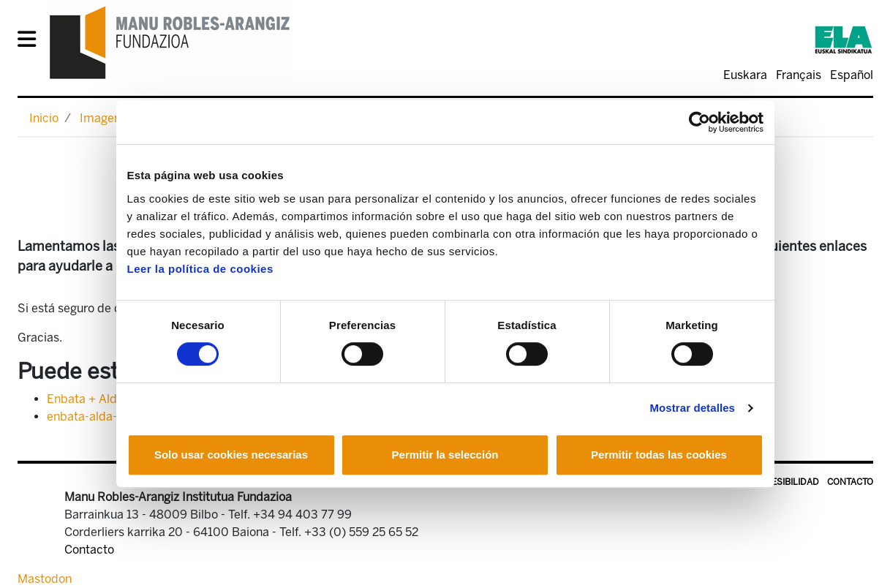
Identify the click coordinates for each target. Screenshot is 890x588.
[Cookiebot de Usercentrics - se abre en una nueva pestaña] (699, 122)
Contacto (850, 482)
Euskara (745, 75)
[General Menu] (31, 42)
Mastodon (45, 579)
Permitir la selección (445, 455)
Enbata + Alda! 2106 (102, 399)
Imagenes (106, 118)
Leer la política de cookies (200, 269)
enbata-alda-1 (84, 416)
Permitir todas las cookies (659, 455)
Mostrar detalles (692, 408)
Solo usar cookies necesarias (231, 455)
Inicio (44, 118)
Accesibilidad (787, 482)
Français (799, 75)
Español (852, 75)
